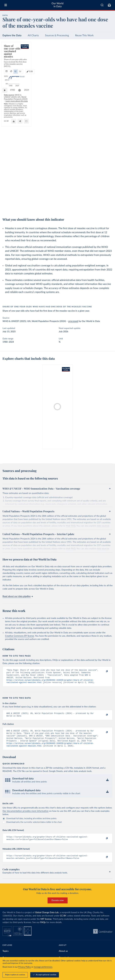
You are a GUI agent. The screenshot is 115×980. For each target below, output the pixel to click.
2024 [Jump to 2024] (107, 198)
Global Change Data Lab (47, 918)
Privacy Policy (25, 967)
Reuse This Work (84, 35)
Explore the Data (12, 35)
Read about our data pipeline (18, 596)
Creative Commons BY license (20, 636)
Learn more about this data (82, 203)
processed (73, 321)
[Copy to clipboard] (103, 672)
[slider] (21, 198)
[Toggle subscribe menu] (109, 5)
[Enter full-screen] (109, 208)
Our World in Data (57, 5)
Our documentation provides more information (26, 816)
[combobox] (102, 5)
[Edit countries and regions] (97, 55)
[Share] (102, 208)
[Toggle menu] (6, 5)
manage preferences (43, 967)
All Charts (33, 35)
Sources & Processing (57, 35)
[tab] (10, 55)
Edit (98, 55)
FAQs (43, 928)
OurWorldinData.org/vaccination (16, 210)
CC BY (33, 210)
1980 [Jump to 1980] (14, 198)
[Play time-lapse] (6, 198)
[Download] (96, 208)
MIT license (46, 925)
